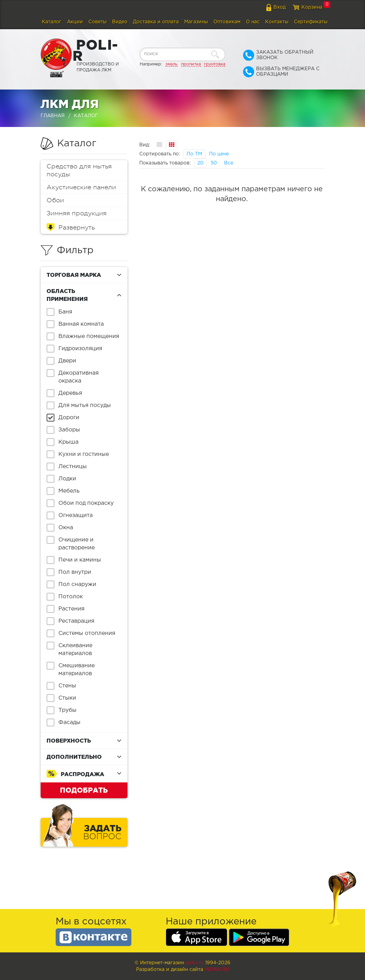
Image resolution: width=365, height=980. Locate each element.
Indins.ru (217, 970)
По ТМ (194, 154)
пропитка (191, 64)
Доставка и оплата (156, 22)
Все (229, 163)
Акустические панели (81, 187)
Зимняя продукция (77, 213)
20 (200, 163)
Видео (120, 22)
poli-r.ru (195, 963)
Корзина (312, 7)
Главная (53, 116)
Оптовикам (227, 22)
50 (214, 163)
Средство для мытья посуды (79, 170)
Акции (75, 22)
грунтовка (215, 64)
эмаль (171, 64)
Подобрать (84, 790)
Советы (97, 22)
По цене (219, 154)
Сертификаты (311, 22)
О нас (253, 22)
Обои (55, 200)
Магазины (196, 22)
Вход (280, 7)
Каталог (52, 22)
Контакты (277, 22)
